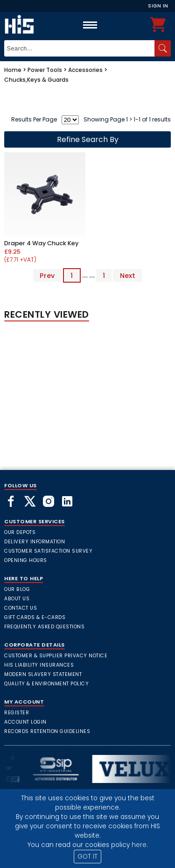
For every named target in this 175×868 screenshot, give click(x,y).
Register (17, 713)
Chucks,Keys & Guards (36, 80)
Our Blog (17, 589)
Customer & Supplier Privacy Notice (56, 656)
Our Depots (20, 532)
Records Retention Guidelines (47, 731)
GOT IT (87, 857)
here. (140, 845)
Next (128, 275)
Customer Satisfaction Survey (48, 551)
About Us (17, 599)
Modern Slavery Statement (43, 674)
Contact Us (21, 608)
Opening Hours (26, 560)
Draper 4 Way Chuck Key (41, 243)
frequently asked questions (44, 627)
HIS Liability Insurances (39, 665)
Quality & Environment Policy (46, 684)
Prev (47, 275)
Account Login (25, 722)
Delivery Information (35, 542)
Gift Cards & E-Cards (35, 617)
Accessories (85, 70)
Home (13, 70)
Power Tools (45, 70)
